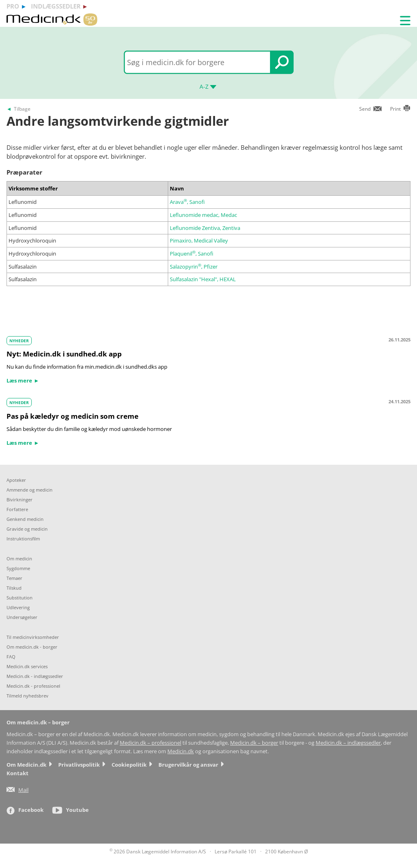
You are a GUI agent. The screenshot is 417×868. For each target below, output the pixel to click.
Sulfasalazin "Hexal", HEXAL (203, 279)
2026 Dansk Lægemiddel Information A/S (158, 852)
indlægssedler (56, 6)
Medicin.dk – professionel (150, 743)
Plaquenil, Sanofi (192, 254)
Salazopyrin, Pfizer (194, 267)
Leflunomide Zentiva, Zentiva (205, 228)
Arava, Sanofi (187, 202)
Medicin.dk (181, 751)
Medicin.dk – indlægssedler (348, 743)
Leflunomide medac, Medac (203, 215)
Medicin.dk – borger (254, 743)
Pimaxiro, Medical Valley (199, 241)
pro (13, 6)
